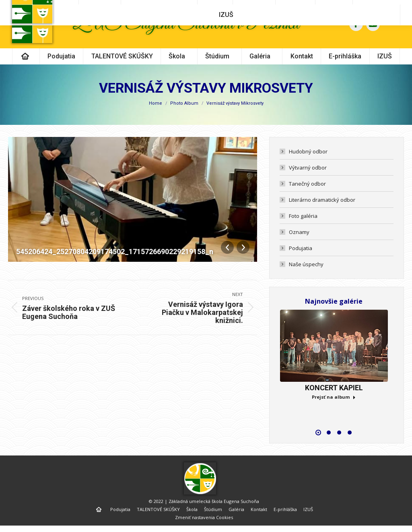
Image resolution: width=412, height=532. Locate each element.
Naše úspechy (306, 279)
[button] (318, 447)
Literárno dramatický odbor (322, 214)
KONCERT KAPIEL (334, 402)
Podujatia (301, 263)
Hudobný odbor (308, 166)
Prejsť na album (334, 411)
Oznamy (299, 246)
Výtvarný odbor (308, 182)
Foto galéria (303, 230)
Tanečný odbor (307, 198)
